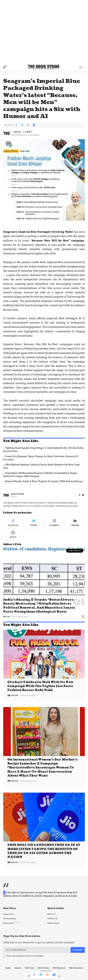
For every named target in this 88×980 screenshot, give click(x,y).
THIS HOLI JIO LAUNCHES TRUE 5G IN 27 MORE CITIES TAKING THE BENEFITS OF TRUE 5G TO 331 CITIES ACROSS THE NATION (44, 851)
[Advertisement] (44, 34)
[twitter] (83, 495)
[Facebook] (80, 495)
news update (75, 551)
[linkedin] (75, 523)
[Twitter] (34, 523)
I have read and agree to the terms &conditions (25, 956)
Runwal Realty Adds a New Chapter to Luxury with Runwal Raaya (44, 481)
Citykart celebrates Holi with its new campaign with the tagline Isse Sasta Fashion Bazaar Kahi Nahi (40, 686)
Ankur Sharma (18, 494)
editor (18, 132)
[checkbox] (4, 956)
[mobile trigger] (6, 67)
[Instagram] (54, 523)
